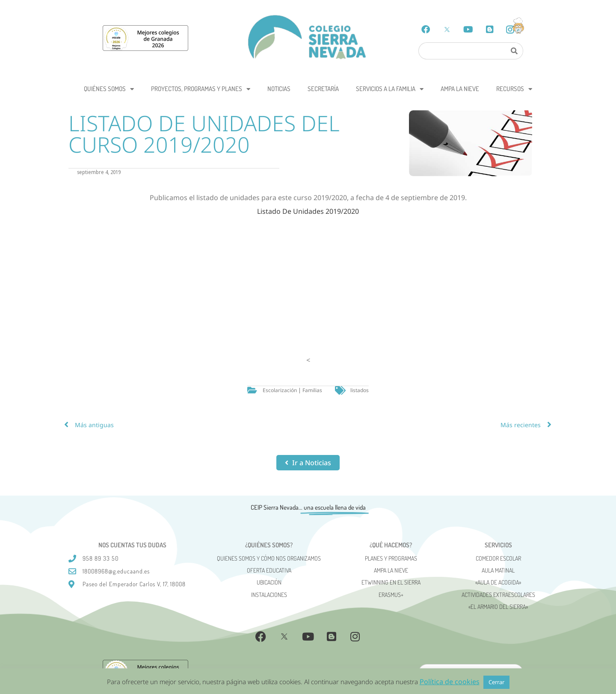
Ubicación (269, 582)
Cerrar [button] (496, 682)
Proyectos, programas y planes (201, 89)
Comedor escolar (498, 558)
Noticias (279, 89)
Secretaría (323, 89)
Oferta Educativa (269, 570)
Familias (312, 390)
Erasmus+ (391, 595)
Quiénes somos (109, 89)
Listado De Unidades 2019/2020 (308, 211)
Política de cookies (450, 682)
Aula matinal (498, 570)
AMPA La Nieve (460, 89)
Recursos (514, 89)
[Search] (514, 51)
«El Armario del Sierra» (498, 607)
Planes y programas (391, 558)
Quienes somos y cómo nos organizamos (269, 558)
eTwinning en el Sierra (391, 582)
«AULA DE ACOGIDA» (498, 582)
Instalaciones (269, 595)
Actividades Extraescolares (498, 595)
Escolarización (280, 390)
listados (360, 390)
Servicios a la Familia (390, 89)
